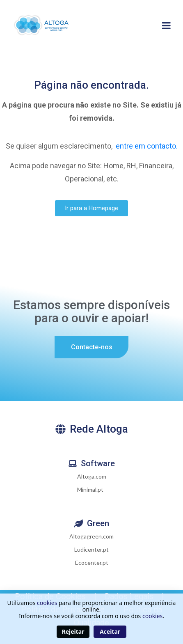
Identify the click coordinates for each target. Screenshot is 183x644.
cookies (47, 603)
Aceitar (110, 631)
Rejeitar (73, 631)
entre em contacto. (147, 146)
